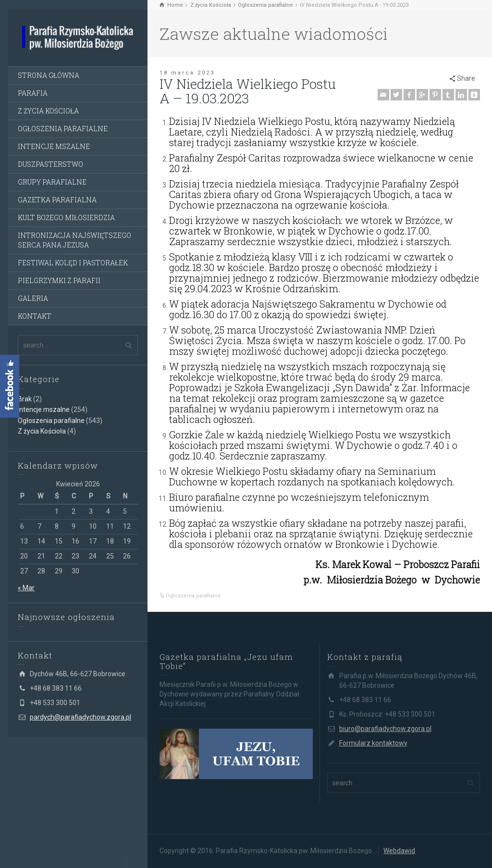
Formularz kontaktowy (373, 743)
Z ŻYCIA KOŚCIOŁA (48, 111)
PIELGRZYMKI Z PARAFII (59, 280)
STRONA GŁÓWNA (49, 75)
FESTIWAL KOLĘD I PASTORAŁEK (73, 263)
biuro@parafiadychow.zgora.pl (385, 729)
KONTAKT (35, 316)
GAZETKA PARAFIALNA (57, 200)
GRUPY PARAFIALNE (52, 182)
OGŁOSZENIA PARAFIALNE (63, 129)
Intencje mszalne (44, 409)
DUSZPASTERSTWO (50, 164)
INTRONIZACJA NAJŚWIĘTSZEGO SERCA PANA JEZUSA (74, 240)
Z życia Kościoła (42, 431)
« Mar (26, 588)
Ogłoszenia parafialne (51, 421)
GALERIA (33, 298)
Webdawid (399, 851)
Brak (25, 399)
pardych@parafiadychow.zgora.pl (80, 717)
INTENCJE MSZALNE (54, 146)
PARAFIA (33, 93)
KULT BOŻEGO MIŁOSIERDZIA (66, 217)
